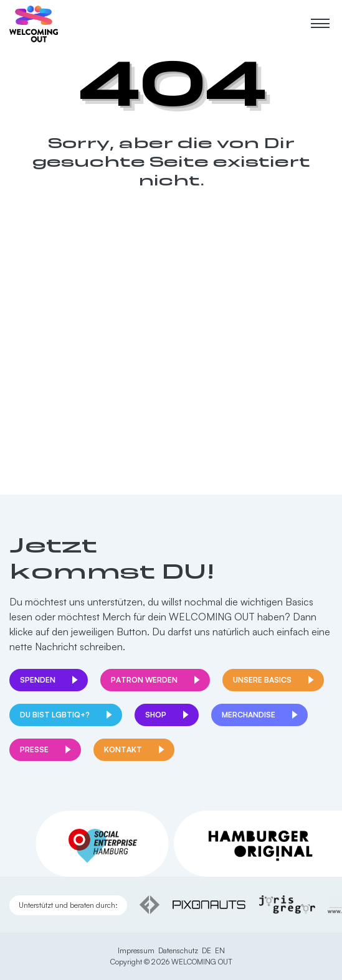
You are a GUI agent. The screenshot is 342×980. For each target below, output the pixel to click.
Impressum (136, 950)
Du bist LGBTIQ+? (55, 715)
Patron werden (144, 680)
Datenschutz (178, 950)
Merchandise (249, 715)
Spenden (38, 680)
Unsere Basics (262, 680)
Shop (156, 715)
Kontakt (123, 749)
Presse (34, 749)
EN (220, 950)
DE (207, 950)
